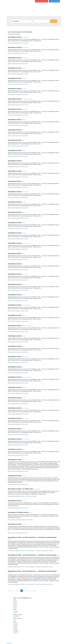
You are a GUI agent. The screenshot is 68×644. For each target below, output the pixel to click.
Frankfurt (15, 626)
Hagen (15, 610)
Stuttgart (15, 627)
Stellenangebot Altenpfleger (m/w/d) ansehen (18, 43)
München (15, 604)
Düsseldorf (16, 631)
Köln (14, 620)
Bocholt (15, 601)
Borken (15, 605)
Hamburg (15, 624)
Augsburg (16, 630)
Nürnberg (15, 628)
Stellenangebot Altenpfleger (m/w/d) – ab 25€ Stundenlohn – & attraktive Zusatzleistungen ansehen (30, 551)
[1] (9, 591)
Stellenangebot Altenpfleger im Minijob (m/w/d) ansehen (20, 520)
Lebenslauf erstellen (54, 1)
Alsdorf (15, 608)
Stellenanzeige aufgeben (42, 1)
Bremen (15, 607)
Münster (15, 602)
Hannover (16, 611)
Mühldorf (15, 612)
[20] (34, 591)
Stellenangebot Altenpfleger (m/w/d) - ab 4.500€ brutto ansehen (22, 496)
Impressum (9, 643)
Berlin (15, 599)
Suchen (54, 21)
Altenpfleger (16, 616)
